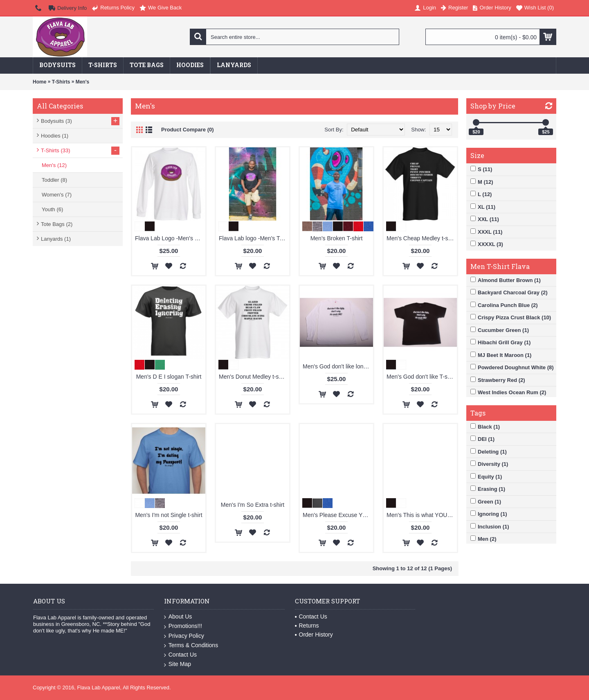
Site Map (178, 664)
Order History (314, 635)
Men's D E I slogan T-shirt (169, 377)
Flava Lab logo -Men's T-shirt (254, 238)
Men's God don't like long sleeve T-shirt (338, 366)
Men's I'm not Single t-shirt (169, 515)
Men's (83, 82)
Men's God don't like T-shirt (421, 377)
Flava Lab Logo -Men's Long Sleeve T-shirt (170, 238)
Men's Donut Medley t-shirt (253, 377)
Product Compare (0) (188, 130)
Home (39, 82)
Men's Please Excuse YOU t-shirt (338, 515)
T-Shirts (61, 82)
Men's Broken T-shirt (337, 238)
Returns (307, 625)
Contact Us (180, 655)
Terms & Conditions (191, 645)
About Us (178, 617)
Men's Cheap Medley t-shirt (421, 238)
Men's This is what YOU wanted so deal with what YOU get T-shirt (422, 515)
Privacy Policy (184, 636)
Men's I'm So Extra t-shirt (253, 505)
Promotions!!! (183, 626)
